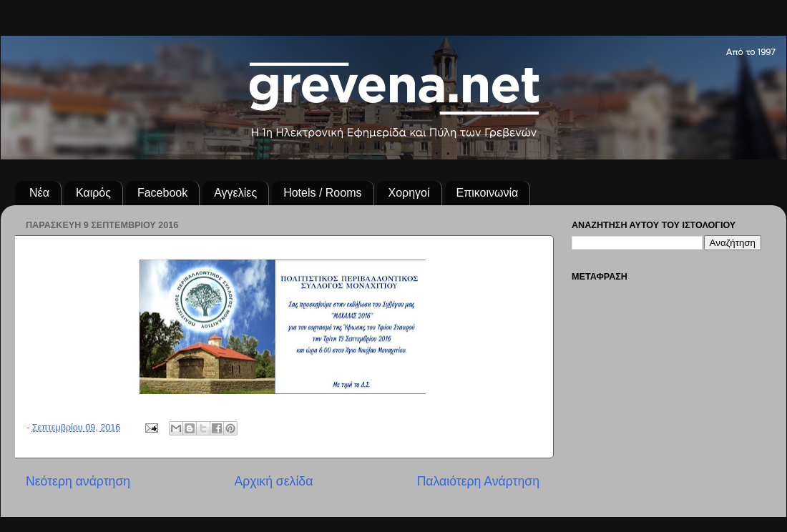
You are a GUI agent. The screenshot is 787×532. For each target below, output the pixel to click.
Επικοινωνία (488, 193)
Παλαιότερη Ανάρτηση (478, 481)
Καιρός (93, 193)
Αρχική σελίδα (273, 481)
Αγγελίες (235, 193)
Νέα (39, 193)
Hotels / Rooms (322, 193)
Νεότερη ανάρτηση (78, 481)
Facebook (162, 193)
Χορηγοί (409, 193)
